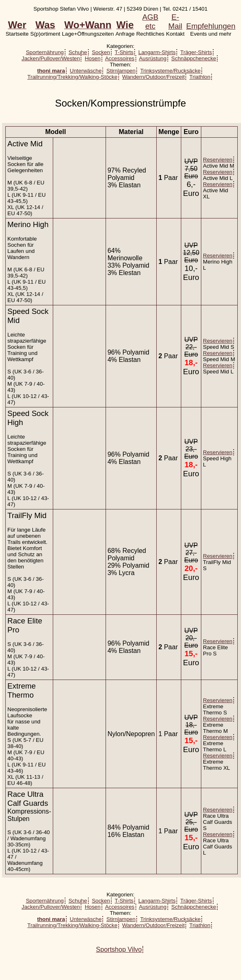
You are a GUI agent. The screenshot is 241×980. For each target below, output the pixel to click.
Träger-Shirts (196, 52)
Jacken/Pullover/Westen (51, 58)
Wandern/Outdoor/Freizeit (154, 77)
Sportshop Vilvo (119, 949)
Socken (101, 52)
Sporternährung (45, 52)
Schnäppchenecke (194, 58)
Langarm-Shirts (157, 52)
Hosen (93, 58)
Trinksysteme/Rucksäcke (171, 71)
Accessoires (120, 58)
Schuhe (78, 52)
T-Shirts (124, 52)
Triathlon (200, 77)
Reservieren (218, 160)
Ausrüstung (152, 58)
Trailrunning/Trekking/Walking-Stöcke (72, 77)
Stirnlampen (121, 71)
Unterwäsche (86, 71)
